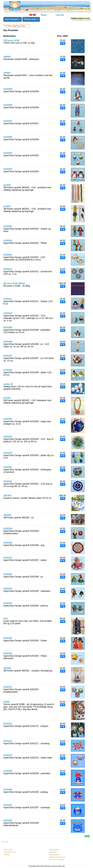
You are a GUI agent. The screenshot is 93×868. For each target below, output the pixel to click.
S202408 (8, 342)
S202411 (8, 299)
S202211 (8, 741)
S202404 (8, 437)
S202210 (8, 755)
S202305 (8, 589)
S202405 (8, 419)
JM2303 (7, 496)
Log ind (60, 15)
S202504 (8, 169)
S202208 (8, 790)
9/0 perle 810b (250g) (14, 283)
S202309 (8, 529)
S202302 (8, 653)
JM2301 (7, 668)
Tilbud (7, 855)
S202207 (8, 805)
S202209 (8, 771)
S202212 (8, 724)
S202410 (8, 313)
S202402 (8, 467)
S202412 (8, 269)
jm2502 (7, 185)
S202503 (8, 226)
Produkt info (10, 852)
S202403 (8, 453)
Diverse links (31, 19)
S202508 (8, 105)
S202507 (8, 121)
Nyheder (53, 852)
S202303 (8, 638)
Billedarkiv (54, 855)
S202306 (8, 574)
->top (87, 836)
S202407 (8, 356)
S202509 (8, 89)
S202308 (8, 543)
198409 (7, 57)
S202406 (8, 370)
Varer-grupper (13, 19)
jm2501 (7, 206)
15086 (7, 702)
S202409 (8, 327)
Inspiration (54, 850)
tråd (5, 619)
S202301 (8, 687)
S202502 (8, 241)
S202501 (8, 255)
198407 (7, 73)
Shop (44, 15)
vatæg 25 (8, 384)
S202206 (8, 820)
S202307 (8, 558)
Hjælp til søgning (57, 857)
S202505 (8, 153)
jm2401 (7, 398)
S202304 (8, 603)
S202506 (8, 137)
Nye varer (8, 850)
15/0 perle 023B (11, 40)
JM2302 (7, 515)
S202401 (8, 481)
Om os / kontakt (57, 860)
